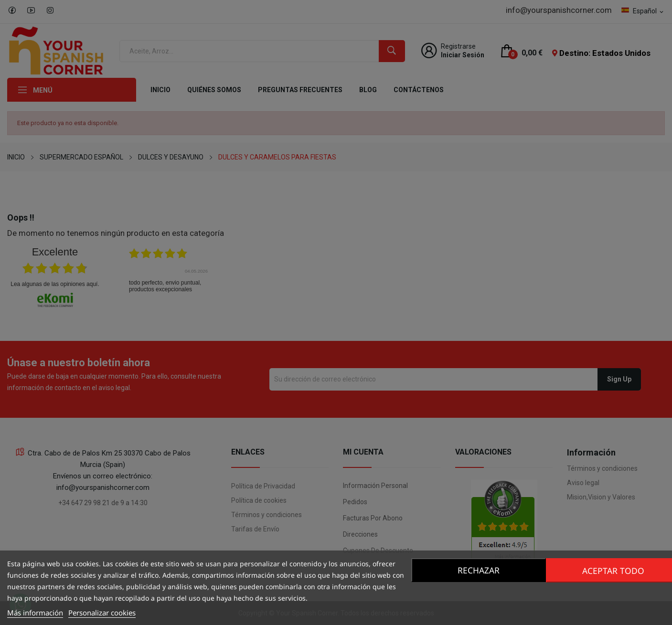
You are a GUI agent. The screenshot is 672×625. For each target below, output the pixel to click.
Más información (35, 613)
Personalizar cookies (102, 613)
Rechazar (477, 570)
